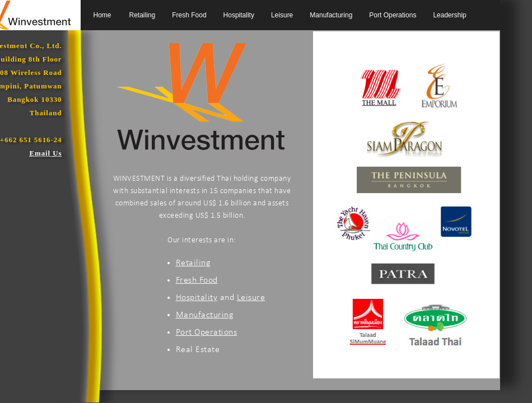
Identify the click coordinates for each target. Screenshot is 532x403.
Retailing (143, 15)
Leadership (449, 15)
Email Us (45, 153)
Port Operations (393, 15)
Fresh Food (189, 15)
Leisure (282, 15)
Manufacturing (331, 15)
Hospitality (239, 15)
